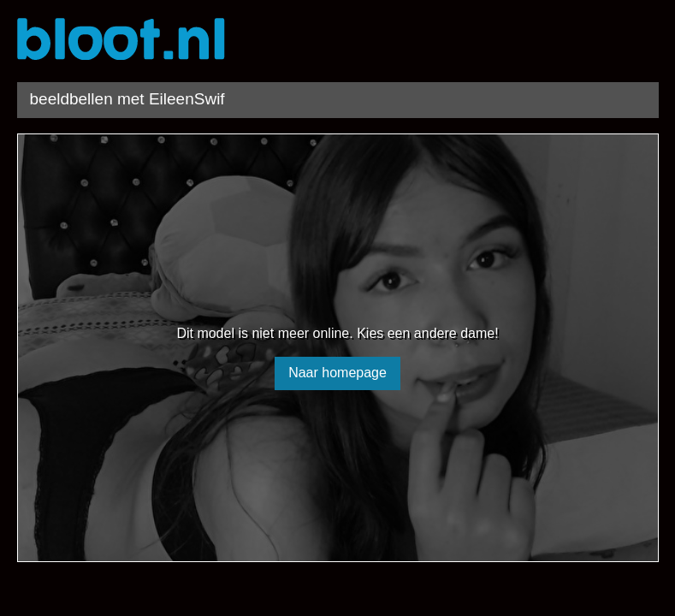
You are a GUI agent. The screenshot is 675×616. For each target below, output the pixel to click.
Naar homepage (337, 373)
